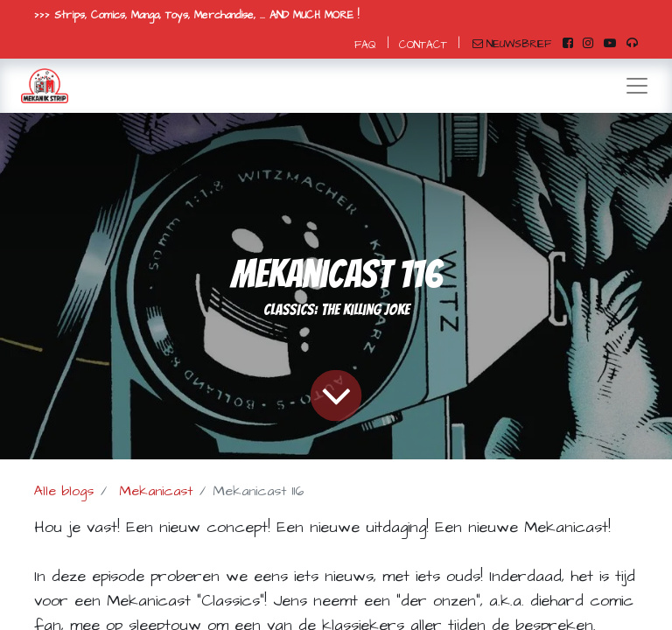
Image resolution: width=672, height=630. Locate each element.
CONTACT (423, 45)
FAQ (365, 45)
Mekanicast (156, 491)
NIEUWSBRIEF (512, 44)
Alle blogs (64, 491)
